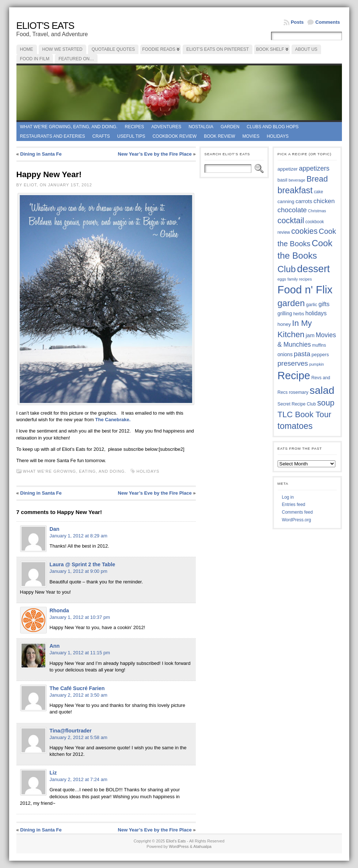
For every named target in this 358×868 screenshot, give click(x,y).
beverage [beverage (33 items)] (297, 180)
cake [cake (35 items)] (318, 192)
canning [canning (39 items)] (286, 201)
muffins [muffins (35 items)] (319, 345)
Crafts (101, 136)
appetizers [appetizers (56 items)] (314, 168)
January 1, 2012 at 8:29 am (79, 536)
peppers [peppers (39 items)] (320, 355)
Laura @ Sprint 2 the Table (83, 564)
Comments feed (298, 512)
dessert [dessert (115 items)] (313, 269)
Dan (55, 529)
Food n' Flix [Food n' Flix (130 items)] (305, 290)
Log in (288, 497)
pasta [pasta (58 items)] (302, 354)
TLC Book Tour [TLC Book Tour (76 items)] (304, 414)
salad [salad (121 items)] (322, 390)
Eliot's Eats (45, 26)
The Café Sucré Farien (77, 688)
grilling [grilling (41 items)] (285, 314)
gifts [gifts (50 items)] (324, 304)
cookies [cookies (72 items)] (304, 231)
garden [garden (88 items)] (291, 303)
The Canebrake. (114, 420)
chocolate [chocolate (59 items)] (292, 210)
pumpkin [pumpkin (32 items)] (316, 364)
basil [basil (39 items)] (283, 180)
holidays (148, 471)
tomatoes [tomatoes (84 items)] (295, 426)
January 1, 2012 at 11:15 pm (80, 653)
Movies (251, 136)
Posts (297, 22)
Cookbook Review (174, 136)
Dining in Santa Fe (41, 154)
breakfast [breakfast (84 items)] (295, 190)
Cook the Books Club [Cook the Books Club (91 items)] (305, 256)
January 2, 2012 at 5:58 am (79, 737)
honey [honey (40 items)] (284, 324)
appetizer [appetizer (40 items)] (288, 169)
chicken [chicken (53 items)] (324, 201)
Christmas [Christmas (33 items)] (317, 211)
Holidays (278, 136)
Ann (55, 646)
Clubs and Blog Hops (273, 127)
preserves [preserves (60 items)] (293, 363)
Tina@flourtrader (71, 731)
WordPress (179, 846)
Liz (53, 773)
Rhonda (59, 610)
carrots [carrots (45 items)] (304, 201)
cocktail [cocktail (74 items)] (291, 220)
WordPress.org (297, 520)
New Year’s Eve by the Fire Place (155, 154)
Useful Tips (131, 136)
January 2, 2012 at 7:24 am (79, 779)
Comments (327, 22)
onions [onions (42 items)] (285, 354)
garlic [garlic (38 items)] (312, 304)
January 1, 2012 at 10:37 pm (80, 617)
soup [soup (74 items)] (326, 403)
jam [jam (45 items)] (310, 335)
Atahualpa (202, 846)
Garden (230, 127)
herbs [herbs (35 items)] (299, 314)
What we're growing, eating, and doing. (69, 127)
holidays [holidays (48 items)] (316, 313)
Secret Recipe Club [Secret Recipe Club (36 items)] (297, 404)
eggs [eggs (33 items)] (282, 279)
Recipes (134, 127)
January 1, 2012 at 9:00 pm (79, 571)
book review (219, 136)
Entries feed (294, 505)
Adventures (166, 127)
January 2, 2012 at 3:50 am (79, 695)
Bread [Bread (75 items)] (317, 179)
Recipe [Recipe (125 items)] (294, 376)
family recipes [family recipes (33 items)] (300, 279)
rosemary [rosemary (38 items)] (299, 392)
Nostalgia (201, 127)
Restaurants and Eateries (53, 136)
